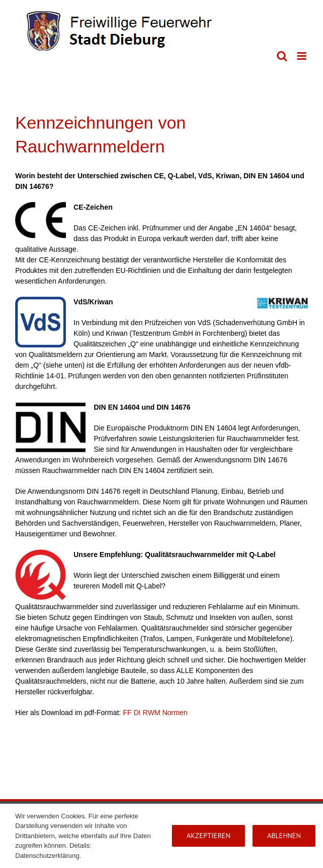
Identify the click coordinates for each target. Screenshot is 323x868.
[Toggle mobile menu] (302, 56)
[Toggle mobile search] (282, 56)
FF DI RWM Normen (155, 713)
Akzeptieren (208, 836)
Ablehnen (284, 836)
